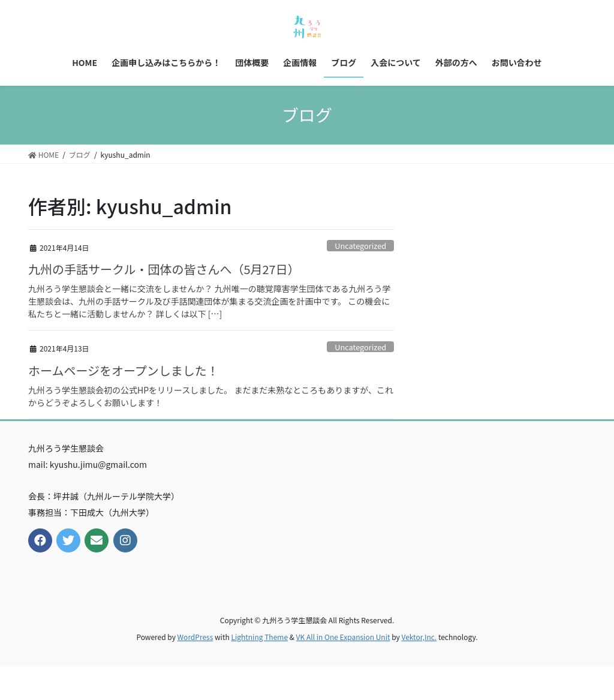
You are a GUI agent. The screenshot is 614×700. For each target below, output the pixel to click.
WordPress (195, 637)
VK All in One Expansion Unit (343, 637)
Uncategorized (360, 246)
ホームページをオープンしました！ (124, 370)
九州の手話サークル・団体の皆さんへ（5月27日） (164, 269)
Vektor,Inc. (419, 637)
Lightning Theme (259, 637)
